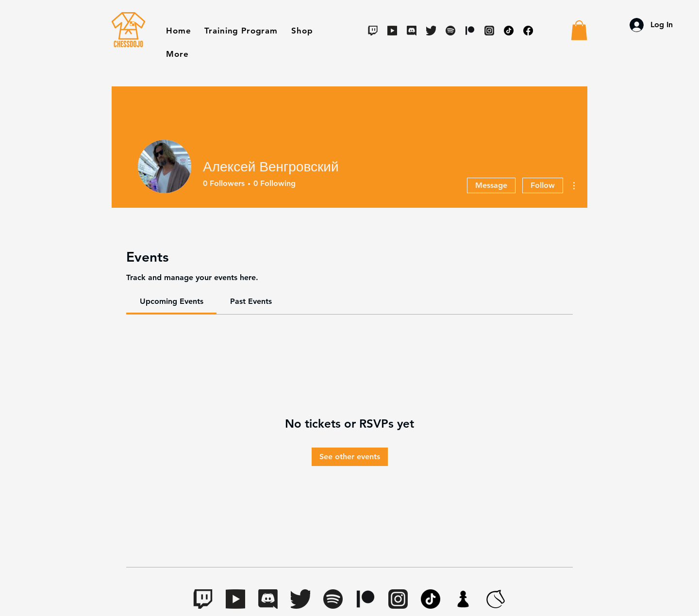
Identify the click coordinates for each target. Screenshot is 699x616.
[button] (302, 31)
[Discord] (412, 31)
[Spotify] (450, 31)
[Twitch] (373, 31)
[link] (172, 301)
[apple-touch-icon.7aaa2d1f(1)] (463, 599)
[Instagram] (489, 31)
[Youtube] (392, 31)
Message (491, 185)
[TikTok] (509, 31)
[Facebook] (528, 31)
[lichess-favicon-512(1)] (496, 599)
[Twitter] (431, 31)
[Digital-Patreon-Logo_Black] (470, 31)
